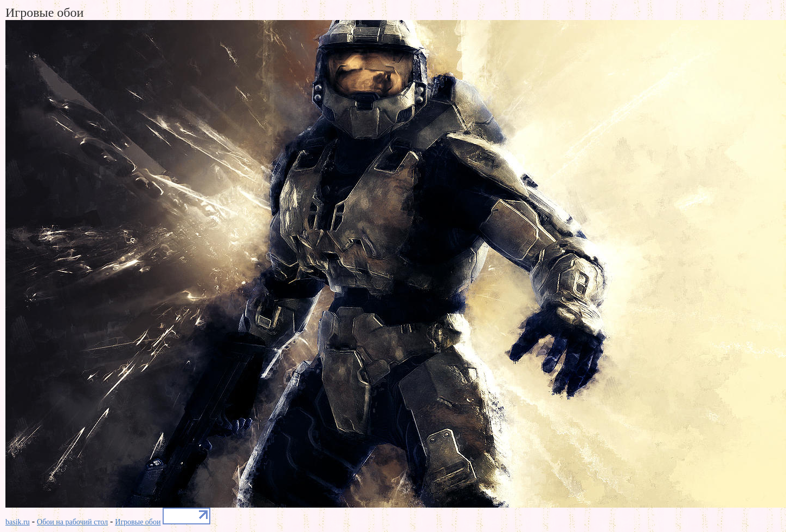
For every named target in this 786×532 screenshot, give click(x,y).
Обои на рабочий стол (72, 522)
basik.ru (18, 522)
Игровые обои (138, 522)
